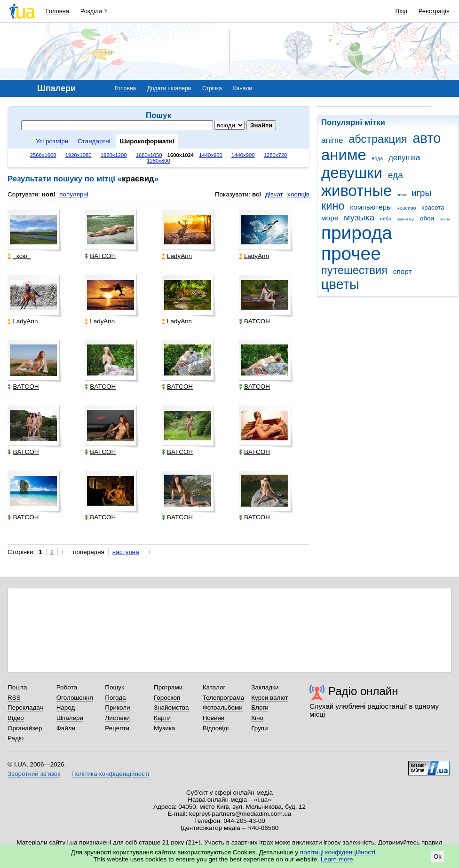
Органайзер (25, 728)
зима (402, 195)
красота (433, 207)
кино (333, 206)
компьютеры (371, 207)
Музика (164, 728)
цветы (340, 284)
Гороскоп (167, 698)
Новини (214, 718)
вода (378, 158)
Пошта (17, 687)
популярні (74, 194)
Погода (115, 698)
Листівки (117, 718)
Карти (162, 718)
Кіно (257, 718)
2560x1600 (43, 155)
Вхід (402, 11)
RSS (14, 698)
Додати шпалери (169, 88)
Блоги (260, 708)
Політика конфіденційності (110, 774)
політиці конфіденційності (338, 852)
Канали (243, 88)
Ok (438, 856)
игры (421, 193)
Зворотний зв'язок (34, 774)
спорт (403, 271)
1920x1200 (114, 155)
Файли (66, 728)
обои (427, 218)
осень (445, 219)
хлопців (298, 194)
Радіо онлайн (363, 691)
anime (332, 140)
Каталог (214, 687)
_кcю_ (19, 256)
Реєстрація (434, 11)
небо (386, 219)
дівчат (274, 194)
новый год (406, 219)
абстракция (378, 139)
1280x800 (158, 161)
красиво (407, 208)
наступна (126, 552)
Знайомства (171, 708)
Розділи (91, 11)
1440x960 (211, 155)
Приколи (117, 708)
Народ (66, 708)
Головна (58, 11)
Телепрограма (224, 698)
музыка (359, 217)
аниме (344, 155)
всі (257, 194)
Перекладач (25, 708)
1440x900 (243, 155)
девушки (352, 173)
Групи (259, 728)
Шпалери (70, 718)
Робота (67, 687)
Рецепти (117, 728)
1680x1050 (149, 155)
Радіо (16, 738)
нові (48, 194)
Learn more (337, 859)
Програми (168, 687)
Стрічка (212, 88)
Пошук (115, 687)
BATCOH (100, 256)
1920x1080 (79, 155)
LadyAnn (177, 256)
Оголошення (75, 698)
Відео (16, 718)
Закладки (265, 687)
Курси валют (269, 698)
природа (357, 233)
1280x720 (276, 155)
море (330, 218)
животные (356, 191)
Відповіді (216, 728)
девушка (404, 158)
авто (427, 138)
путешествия (354, 270)
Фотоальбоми (223, 708)
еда (396, 175)
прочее (351, 254)
